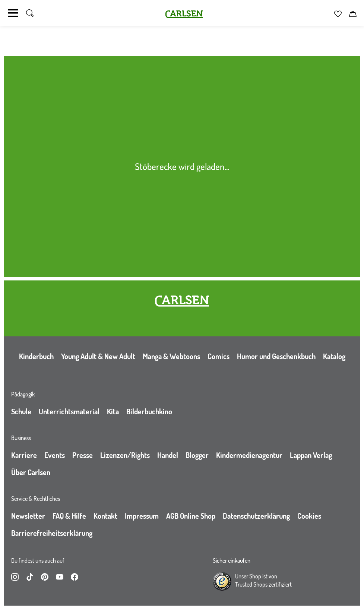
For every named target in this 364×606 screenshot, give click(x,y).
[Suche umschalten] (30, 13)
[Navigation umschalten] (13, 13)
